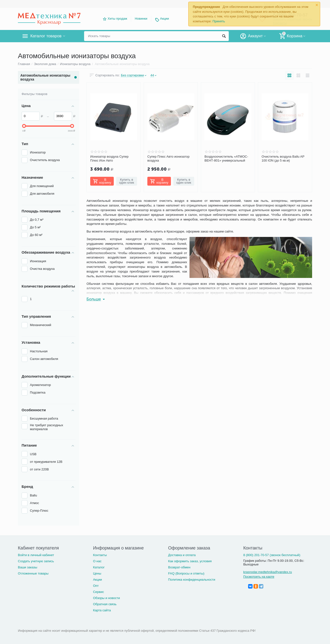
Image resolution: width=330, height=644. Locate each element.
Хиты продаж (117, 19)
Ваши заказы (28, 567)
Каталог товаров (47, 36)
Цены (97, 573)
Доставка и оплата (182, 555)
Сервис (98, 592)
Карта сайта (102, 610)
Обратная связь (105, 604)
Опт (96, 586)
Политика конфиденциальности (192, 580)
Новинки (141, 19)
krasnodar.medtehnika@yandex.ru (267, 572)
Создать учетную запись (36, 561)
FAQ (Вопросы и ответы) (186, 573)
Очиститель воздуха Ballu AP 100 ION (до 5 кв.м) (283, 158)
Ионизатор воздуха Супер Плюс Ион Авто (109, 158)
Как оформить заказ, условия (190, 561)
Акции (165, 19)
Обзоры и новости (106, 598)
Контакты (100, 555)
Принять (219, 21)
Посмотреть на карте (259, 577)
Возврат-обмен (179, 567)
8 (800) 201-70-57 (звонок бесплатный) (272, 555)
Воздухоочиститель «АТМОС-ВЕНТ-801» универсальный (226, 158)
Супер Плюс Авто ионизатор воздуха (168, 158)
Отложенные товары (33, 573)
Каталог (99, 567)
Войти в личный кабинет (36, 555)
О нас (97, 561)
